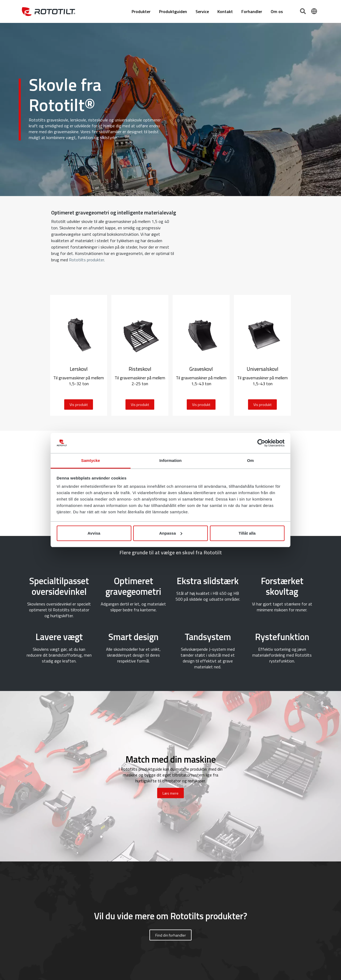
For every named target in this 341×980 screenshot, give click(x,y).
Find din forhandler (171, 935)
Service (202, 11)
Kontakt (225, 11)
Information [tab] (170, 460)
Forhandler (252, 11)
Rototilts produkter (86, 260)
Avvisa (94, 533)
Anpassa (171, 533)
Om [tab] (250, 460)
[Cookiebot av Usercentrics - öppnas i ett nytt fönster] (261, 443)
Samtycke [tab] (91, 460)
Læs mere (170, 793)
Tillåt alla (247, 533)
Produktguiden (173, 11)
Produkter (141, 11)
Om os (277, 11)
